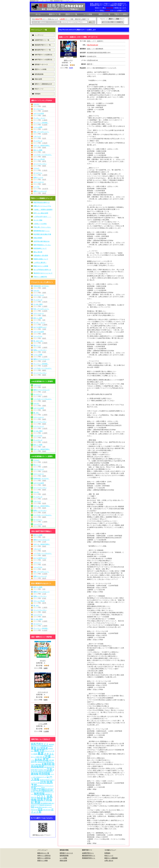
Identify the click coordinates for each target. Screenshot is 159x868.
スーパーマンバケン (40, 164)
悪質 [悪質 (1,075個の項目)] (46, 759)
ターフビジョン (39, 109)
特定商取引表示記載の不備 (42, 234)
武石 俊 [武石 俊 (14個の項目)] (42, 757)
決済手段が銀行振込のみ (42, 241)
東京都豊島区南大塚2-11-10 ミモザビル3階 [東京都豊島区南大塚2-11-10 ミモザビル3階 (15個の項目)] (42, 791)
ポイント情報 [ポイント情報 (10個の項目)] (35, 757)
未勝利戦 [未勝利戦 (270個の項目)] (47, 764)
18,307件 (45, 189)
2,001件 (45, 143)
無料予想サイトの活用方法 (43, 60)
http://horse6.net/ (93, 45)
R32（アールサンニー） (41, 132)
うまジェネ (37, 136)
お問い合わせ (109, 861)
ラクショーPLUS (39, 159)
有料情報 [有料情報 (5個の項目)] (39, 788)
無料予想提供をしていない (42, 245)
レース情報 (63, 858)
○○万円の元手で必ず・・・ (42, 217)
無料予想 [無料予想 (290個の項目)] (39, 751)
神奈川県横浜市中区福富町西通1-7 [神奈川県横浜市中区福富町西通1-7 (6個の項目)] (44, 772)
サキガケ (36, 104)
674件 (44, 352)
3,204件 (45, 134)
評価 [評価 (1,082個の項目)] (48, 756)
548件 (44, 184)
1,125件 (45, 129)
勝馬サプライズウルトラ (42, 359)
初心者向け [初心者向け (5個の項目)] (50, 746)
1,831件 (45, 297)
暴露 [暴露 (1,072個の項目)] (41, 753)
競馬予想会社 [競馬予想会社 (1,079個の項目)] (42, 801)
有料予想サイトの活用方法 (43, 55)
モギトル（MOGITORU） (42, 145)
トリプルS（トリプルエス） (43, 155)
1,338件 (45, 306)
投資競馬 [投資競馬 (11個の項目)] (44, 746)
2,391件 (45, 170)
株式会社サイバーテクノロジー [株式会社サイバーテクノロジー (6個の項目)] (45, 786)
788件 (44, 115)
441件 (44, 179)
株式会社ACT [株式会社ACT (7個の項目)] (48, 805)
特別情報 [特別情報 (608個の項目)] (44, 774)
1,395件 (45, 415)
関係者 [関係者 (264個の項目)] (44, 748)
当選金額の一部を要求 (41, 255)
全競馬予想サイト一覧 (42, 40)
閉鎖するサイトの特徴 (41, 266)
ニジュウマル (38, 336)
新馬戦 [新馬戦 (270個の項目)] (39, 760)
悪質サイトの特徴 (40, 69)
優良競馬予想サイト (89, 856)
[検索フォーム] (74, 22)
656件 (44, 166)
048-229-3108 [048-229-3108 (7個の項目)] (47, 810)
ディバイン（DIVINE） (41, 123)
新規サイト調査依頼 (111, 858)
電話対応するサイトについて (43, 273)
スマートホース (39, 182)
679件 (44, 565)
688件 (44, 157)
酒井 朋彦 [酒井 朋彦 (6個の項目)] (52, 760)
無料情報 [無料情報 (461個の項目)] (39, 794)
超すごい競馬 (38, 150)
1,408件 (45, 175)
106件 (44, 106)
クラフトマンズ (39, 295)
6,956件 (45, 343)
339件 (44, 288)
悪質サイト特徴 (42, 861)
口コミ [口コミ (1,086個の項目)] (42, 797)
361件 (44, 193)
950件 (44, 338)
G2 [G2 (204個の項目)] (33, 807)
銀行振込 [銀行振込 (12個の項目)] (38, 764)
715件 (44, 329)
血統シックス (68, 60)
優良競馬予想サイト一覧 (43, 50)
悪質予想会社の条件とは (42, 202)
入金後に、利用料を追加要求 (43, 210)
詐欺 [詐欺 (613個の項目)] (50, 769)
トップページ (39, 35)
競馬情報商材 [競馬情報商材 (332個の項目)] (43, 765)
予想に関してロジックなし (42, 227)
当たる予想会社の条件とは (42, 270)
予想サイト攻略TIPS (40, 277)
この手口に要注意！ (40, 263)
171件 (44, 361)
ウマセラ (36, 168)
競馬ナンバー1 (38, 178)
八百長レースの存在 (40, 224)
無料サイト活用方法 (44, 858)
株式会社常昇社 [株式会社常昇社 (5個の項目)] (42, 762)
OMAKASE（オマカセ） (41, 286)
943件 (71, 68)
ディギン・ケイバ (39, 118)
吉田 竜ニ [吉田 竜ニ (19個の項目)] (34, 762)
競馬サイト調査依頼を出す (43, 84)
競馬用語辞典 (39, 74)
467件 (44, 161)
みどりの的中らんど (40, 327)
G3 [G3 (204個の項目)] (43, 788)
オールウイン (38, 173)
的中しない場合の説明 (41, 213)
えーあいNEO (38, 304)
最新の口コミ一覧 (43, 853)
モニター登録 (38, 220)
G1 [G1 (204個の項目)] (38, 748)
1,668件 (45, 347)
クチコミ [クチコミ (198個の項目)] (49, 754)
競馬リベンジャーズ (40, 191)
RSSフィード (39, 89)
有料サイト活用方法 (44, 856)
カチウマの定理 (39, 113)
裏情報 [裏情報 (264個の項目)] (35, 774)
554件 (44, 147)
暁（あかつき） (39, 341)
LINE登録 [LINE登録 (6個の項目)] (48, 794)
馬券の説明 (38, 79)
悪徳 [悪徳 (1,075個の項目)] (37, 803)
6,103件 (45, 125)
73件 (44, 152)
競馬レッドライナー (40, 350)
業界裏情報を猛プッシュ (42, 231)
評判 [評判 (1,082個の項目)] (43, 782)
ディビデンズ (38, 141)
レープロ (36, 187)
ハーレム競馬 (38, 127)
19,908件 (45, 111)
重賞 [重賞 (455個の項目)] (34, 748)
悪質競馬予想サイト (89, 858)
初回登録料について (40, 248)
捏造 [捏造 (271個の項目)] (40, 809)
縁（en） (37, 413)
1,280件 (45, 120)
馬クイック (37, 345)
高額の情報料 (38, 238)
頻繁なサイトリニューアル (42, 206)
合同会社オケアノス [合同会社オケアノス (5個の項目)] (41, 777)
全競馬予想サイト (88, 853)
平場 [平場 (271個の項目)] (33, 788)
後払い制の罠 (38, 252)
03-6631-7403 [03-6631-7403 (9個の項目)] (42, 770)
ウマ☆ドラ (37, 563)
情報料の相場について (41, 259)
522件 (44, 138)
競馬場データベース (41, 64)
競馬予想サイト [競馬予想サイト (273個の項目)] (40, 744)
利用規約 (38, 94)
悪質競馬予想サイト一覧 (43, 45)
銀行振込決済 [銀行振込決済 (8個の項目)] (48, 767)
